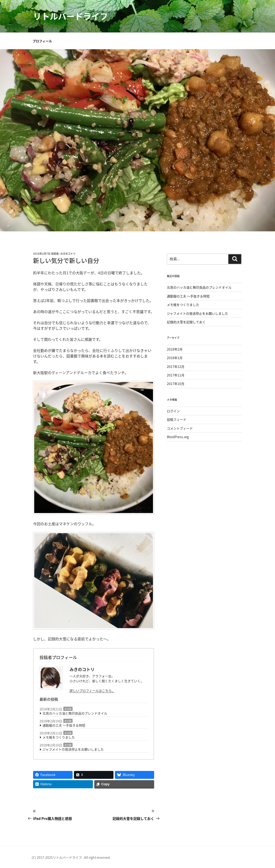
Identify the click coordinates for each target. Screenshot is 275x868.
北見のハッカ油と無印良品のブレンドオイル (75, 713)
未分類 (68, 709)
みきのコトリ (68, 254)
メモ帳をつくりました (59, 737)
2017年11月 (176, 375)
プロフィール (42, 41)
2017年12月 (176, 367)
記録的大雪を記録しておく (186, 322)
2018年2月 (175, 349)
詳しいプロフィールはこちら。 (92, 691)
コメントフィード (180, 428)
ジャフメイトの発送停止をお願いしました (73, 749)
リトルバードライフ (70, 16)
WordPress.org (178, 437)
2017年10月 (176, 384)
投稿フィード (177, 419)
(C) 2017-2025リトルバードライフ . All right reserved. (71, 857)
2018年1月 (175, 358)
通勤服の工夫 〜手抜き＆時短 (64, 725)
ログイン (173, 411)
